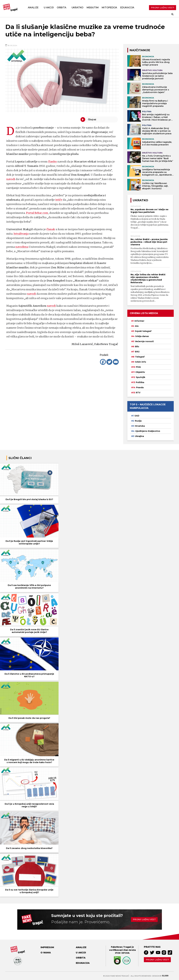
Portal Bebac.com (37, 213)
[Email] (116, 362)
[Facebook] (103, 362)
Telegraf (140, 357)
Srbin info (141, 362)
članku (53, 162)
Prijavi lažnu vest (144, 919)
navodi (11, 179)
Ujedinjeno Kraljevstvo (148, 431)
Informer (139, 321)
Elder (165, 976)
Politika (140, 382)
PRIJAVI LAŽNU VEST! (163, 8)
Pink (138, 367)
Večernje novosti (144, 341)
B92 (137, 352)
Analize (33, 8)
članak (51, 229)
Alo (137, 326)
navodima (22, 247)
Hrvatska (140, 426)
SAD (137, 416)
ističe (59, 200)
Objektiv (140, 372)
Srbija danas (142, 336)
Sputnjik (141, 377)
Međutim (93, 8)
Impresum (47, 947)
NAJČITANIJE (140, 50)
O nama (46, 953)
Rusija (138, 421)
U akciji (49, 8)
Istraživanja (21, 234)
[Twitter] (109, 362)
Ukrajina (139, 436)
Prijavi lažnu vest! (157, 960)
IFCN (118, 953)
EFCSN (126, 953)
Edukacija (127, 8)
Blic (137, 347)
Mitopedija (109, 8)
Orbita (62, 8)
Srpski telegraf (143, 331)
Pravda (140, 387)
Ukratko (77, 8)
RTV (138, 393)
